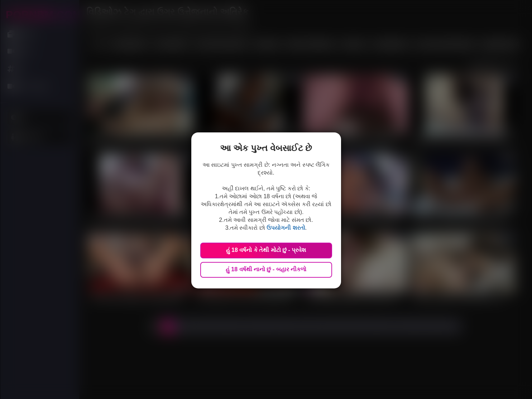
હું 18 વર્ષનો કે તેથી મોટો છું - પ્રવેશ (266, 250)
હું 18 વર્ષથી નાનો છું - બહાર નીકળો (266, 269)
